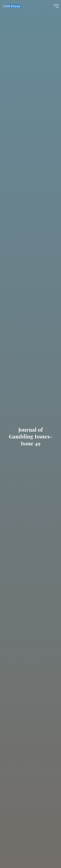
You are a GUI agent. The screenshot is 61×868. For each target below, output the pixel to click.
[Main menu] (56, 6)
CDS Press (12, 6)
